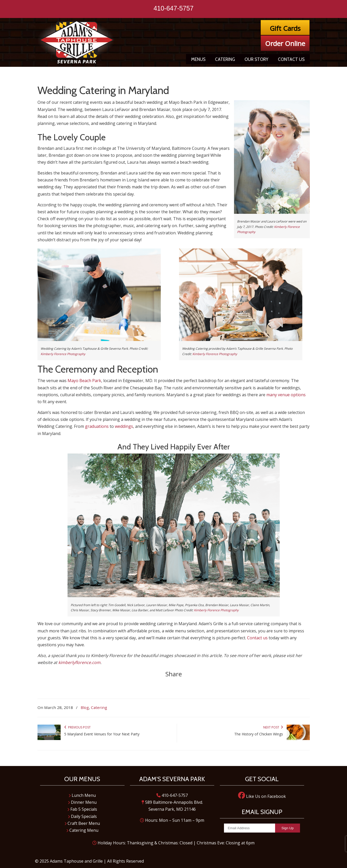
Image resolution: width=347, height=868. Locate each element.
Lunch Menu (82, 795)
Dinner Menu (82, 802)
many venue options (286, 395)
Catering (99, 707)
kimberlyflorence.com (79, 662)
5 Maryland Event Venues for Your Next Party (102, 734)
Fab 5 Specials (82, 809)
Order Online (285, 43)
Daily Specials (82, 816)
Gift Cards (285, 28)
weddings (124, 426)
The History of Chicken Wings (259, 734)
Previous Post (77, 727)
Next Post (273, 727)
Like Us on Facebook (262, 796)
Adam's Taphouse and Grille (77, 42)
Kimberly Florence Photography (63, 354)
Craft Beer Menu (82, 823)
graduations (97, 426)
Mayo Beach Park (84, 381)
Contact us (257, 638)
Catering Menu (82, 830)
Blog (85, 707)
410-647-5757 (174, 8)
